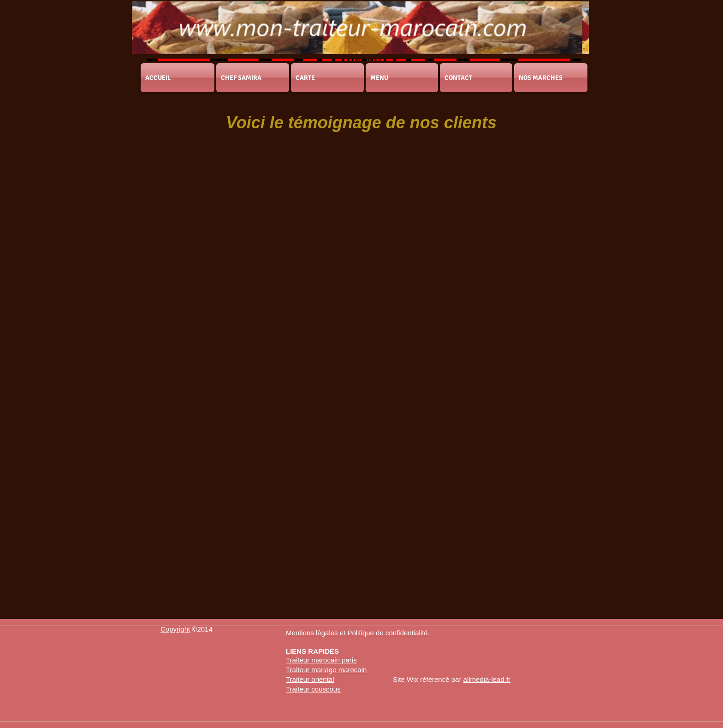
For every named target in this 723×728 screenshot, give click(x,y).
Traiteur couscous (313, 689)
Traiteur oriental (310, 679)
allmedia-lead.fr (487, 679)
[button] (358, 633)
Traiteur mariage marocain (326, 670)
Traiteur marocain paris (321, 660)
